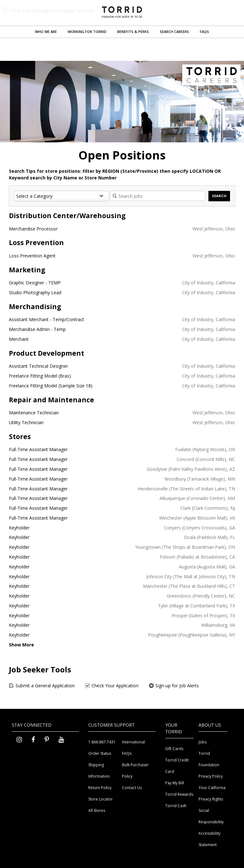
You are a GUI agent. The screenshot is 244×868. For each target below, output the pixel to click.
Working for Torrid (87, 32)
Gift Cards (174, 749)
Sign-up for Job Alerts (174, 686)
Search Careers (174, 32)
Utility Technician (26, 422)
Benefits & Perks (133, 32)
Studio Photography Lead (35, 292)
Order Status (100, 753)
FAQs (204, 32)
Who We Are (46, 32)
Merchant (19, 339)
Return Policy (100, 788)
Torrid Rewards (179, 794)
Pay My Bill (175, 783)
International (133, 742)
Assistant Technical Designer (38, 366)
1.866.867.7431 (102, 742)
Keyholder (19, 528)
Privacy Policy (211, 776)
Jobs (203, 742)
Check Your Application (112, 686)
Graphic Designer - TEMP (35, 283)
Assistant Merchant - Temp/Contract (47, 319)
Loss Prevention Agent (32, 256)
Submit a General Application (42, 686)
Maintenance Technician (34, 413)
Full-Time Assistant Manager (38, 449)
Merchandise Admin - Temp (37, 329)
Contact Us (132, 788)
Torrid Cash (176, 806)
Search (219, 196)
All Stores (97, 810)
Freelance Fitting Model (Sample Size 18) (51, 386)
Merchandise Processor (33, 229)
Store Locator (101, 799)
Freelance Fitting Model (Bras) (40, 376)
